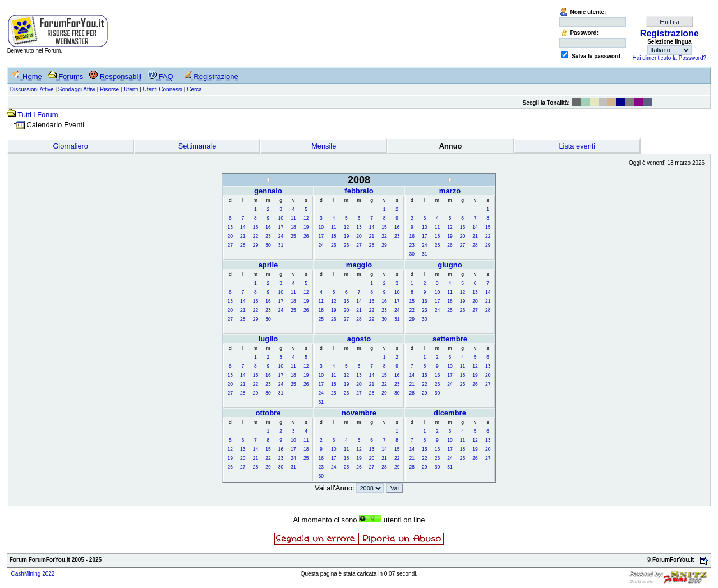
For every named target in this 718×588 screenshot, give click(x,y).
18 (293, 227)
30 (268, 245)
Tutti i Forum (38, 115)
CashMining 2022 (33, 574)
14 (243, 227)
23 (268, 236)
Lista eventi (577, 146)
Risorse (109, 89)
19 (306, 227)
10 (281, 218)
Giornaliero (70, 146)
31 (281, 245)
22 (256, 236)
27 (230, 245)
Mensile (324, 146)
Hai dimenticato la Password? (669, 58)
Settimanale (197, 146)
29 (256, 245)
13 (230, 227)
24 (281, 236)
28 (243, 245)
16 (268, 227)
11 (293, 218)
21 (243, 236)
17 (281, 227)
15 (256, 227)
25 (293, 236)
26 (306, 236)
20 (230, 236)
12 (306, 218)
